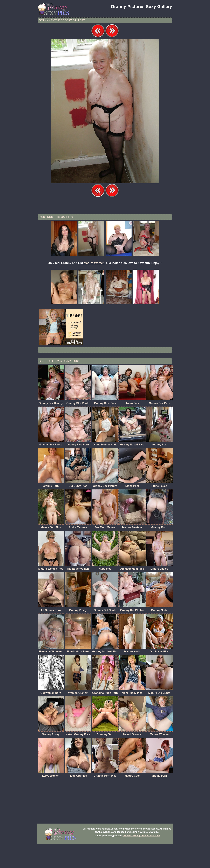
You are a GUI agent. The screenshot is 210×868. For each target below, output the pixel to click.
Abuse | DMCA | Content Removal (141, 860)
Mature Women (94, 287)
